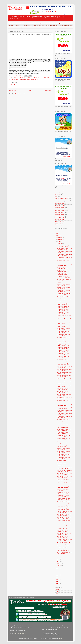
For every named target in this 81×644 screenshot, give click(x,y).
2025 (57, 236)
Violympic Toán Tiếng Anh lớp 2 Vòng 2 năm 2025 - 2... (64, 382)
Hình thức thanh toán (22, 23)
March (59, 562)
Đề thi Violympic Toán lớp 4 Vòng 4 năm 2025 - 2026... (64, 249)
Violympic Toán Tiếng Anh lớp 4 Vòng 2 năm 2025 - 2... (64, 389)
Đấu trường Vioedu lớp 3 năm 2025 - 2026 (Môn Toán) (64, 499)
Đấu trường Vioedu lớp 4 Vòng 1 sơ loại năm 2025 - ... (64, 442)
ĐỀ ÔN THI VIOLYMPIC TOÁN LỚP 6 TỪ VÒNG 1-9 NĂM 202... (64, 281)
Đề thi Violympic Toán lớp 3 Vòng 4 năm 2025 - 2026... (64, 252)
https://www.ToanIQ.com (20, 67)
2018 (57, 580)
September (60, 243)
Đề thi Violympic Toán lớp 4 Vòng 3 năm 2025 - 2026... (64, 411)
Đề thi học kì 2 (58, 225)
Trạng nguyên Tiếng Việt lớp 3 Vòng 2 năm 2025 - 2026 (64, 345)
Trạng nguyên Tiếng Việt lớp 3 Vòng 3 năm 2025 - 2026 (64, 342)
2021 (57, 574)
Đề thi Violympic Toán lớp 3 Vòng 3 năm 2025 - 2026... (64, 414)
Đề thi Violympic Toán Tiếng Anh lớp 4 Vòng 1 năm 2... (64, 430)
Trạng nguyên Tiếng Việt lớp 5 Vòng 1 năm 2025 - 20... (64, 357)
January (59, 566)
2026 (57, 234)
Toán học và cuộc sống (60, 205)
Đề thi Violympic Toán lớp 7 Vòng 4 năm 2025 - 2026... (64, 261)
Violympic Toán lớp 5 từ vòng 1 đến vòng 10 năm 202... (64, 521)
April (58, 560)
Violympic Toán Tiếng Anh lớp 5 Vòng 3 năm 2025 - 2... (64, 323)
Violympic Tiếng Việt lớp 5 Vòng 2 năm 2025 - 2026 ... (64, 376)
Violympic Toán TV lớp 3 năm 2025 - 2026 (29, 79)
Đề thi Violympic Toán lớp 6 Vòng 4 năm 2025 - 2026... (64, 265)
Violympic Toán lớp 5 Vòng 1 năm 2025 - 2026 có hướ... (64, 474)
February (59, 564)
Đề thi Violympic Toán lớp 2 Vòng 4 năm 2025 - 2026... (64, 255)
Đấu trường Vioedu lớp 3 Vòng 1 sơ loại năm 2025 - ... (64, 439)
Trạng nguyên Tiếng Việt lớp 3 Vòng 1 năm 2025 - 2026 (64, 348)
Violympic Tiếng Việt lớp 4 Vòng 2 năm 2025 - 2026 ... (64, 373)
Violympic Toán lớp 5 (26, 25)
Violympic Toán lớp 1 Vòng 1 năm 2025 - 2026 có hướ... (64, 487)
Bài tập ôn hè (58, 195)
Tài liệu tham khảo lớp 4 (66, 25)
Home (30, 91)
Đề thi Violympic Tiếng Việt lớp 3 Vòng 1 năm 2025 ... (64, 455)
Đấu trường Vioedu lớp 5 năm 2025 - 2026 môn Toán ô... (64, 509)
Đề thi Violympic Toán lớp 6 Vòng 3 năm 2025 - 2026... (64, 401)
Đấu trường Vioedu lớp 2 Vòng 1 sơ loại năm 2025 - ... (64, 436)
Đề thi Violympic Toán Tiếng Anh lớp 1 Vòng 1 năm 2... (64, 420)
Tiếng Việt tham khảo (39, 25)
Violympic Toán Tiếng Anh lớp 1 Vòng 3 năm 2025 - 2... (64, 300)
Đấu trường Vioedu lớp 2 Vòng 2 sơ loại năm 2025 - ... (64, 288)
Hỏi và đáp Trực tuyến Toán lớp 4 (62, 200)
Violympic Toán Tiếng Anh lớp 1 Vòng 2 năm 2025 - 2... (64, 379)
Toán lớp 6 (53, 635)
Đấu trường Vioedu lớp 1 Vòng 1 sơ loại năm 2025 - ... (64, 449)
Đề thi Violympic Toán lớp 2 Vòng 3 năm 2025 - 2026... (64, 417)
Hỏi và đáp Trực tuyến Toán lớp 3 (62, 198)
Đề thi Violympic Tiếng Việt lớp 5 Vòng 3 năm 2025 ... (64, 332)
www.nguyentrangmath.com (20, 633)
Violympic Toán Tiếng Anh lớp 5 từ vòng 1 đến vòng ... (64, 534)
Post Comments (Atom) (20, 94)
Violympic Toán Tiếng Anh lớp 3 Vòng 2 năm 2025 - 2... (64, 386)
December (60, 238)
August (59, 556)
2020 (57, 576)
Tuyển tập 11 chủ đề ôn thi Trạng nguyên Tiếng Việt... (64, 543)
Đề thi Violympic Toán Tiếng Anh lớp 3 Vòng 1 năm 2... (64, 427)
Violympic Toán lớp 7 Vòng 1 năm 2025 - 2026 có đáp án (64, 468)
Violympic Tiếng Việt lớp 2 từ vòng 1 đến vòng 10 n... (63, 550)
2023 (57, 570)
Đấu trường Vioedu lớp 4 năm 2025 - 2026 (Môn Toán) (64, 502)
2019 (57, 578)
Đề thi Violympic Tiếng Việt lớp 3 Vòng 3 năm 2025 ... (64, 335)
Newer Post (13, 91)
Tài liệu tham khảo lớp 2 (60, 209)
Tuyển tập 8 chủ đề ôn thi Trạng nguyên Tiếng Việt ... (64, 547)
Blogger (60, 638)
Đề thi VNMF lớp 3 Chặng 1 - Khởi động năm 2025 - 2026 (64, 271)
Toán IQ (58, 591)
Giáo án (56, 196)
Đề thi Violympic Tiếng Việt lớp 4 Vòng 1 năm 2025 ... (64, 452)
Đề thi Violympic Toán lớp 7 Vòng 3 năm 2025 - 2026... (64, 398)
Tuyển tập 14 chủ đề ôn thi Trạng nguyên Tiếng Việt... (64, 512)
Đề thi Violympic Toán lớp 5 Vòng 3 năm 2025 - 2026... (64, 408)
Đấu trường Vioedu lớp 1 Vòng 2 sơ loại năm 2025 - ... (64, 285)
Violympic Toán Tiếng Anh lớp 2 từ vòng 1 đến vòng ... (64, 524)
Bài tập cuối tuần (58, 193)
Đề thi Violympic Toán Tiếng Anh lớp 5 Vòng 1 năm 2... (64, 433)
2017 (57, 582)
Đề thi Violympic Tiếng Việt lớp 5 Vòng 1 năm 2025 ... (64, 465)
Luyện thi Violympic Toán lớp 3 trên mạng (34, 78)
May (58, 558)
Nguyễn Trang (59, 589)
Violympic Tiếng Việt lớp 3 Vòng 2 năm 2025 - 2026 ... (64, 370)
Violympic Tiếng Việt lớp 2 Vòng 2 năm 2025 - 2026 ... (64, 367)
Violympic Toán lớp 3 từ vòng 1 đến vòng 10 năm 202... (64, 515)
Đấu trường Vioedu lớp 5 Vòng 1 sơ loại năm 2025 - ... (64, 446)
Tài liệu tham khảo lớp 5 (15, 28)
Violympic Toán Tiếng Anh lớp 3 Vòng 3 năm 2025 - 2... (64, 319)
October (59, 241)
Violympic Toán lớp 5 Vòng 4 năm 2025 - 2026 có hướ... (64, 246)
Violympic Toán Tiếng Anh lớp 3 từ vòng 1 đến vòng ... (64, 528)
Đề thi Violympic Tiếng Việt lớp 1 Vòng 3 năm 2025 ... (64, 304)
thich (57, 593)
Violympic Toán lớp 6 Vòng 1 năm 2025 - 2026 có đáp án (64, 471)
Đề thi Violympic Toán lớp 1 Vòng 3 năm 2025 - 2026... (64, 405)
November (60, 239)
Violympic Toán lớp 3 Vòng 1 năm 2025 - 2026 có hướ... (64, 480)
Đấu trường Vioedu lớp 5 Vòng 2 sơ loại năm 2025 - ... (64, 297)
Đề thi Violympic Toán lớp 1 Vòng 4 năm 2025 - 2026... (64, 258)
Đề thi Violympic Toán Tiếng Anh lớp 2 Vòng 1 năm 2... (64, 424)
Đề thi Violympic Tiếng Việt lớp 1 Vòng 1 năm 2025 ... (64, 461)
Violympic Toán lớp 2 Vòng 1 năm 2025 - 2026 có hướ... (64, 483)
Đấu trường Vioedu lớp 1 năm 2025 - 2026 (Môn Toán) (64, 493)
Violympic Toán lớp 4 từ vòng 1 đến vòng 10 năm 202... (64, 518)
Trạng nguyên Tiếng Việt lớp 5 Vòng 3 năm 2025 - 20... (64, 351)
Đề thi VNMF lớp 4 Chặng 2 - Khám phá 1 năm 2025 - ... (64, 274)
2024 (57, 568)
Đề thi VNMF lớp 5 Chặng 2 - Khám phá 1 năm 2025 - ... (64, 268)
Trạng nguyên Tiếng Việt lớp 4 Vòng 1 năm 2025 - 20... (64, 313)
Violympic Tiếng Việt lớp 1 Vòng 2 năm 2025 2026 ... (64, 395)
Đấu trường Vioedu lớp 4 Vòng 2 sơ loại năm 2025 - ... (64, 294)
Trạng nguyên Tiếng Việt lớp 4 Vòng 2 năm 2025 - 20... (64, 310)
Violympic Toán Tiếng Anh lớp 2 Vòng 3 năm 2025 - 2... (64, 316)
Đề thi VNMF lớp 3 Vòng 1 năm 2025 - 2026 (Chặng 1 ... (64, 364)
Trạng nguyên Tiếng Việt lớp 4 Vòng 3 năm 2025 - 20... (64, 307)
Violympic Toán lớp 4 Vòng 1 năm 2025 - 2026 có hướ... (64, 477)
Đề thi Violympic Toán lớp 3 (19, 78)
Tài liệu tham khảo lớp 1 (60, 207)
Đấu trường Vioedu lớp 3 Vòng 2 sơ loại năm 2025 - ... (64, 291)
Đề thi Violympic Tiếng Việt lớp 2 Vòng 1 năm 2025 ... (64, 458)
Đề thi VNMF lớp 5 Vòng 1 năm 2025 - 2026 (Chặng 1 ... (64, 360)
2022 (57, 572)
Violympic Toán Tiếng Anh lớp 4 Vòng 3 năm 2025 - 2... (64, 326)
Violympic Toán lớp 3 (56, 23)
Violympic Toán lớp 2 (43, 23)
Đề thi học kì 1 (58, 223)
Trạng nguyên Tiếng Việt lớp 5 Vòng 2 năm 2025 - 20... (64, 354)
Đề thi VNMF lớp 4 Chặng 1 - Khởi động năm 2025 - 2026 (64, 277)
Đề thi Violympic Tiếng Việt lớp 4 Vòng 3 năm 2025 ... (64, 338)
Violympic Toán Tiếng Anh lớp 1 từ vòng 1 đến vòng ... (64, 537)
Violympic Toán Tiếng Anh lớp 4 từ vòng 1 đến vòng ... (64, 531)
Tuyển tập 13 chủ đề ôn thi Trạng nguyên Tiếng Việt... (64, 540)
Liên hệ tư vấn (33, 23)
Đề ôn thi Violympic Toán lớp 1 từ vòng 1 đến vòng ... (64, 553)
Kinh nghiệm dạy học (59, 202)
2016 (57, 584)
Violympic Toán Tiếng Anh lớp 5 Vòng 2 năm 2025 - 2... (64, 392)
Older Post (48, 91)
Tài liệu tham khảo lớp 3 (52, 25)
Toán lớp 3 (12, 23)
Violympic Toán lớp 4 (14, 25)
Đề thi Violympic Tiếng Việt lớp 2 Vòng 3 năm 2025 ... (64, 329)
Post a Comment (15, 85)
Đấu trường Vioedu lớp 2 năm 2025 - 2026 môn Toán (64, 496)
